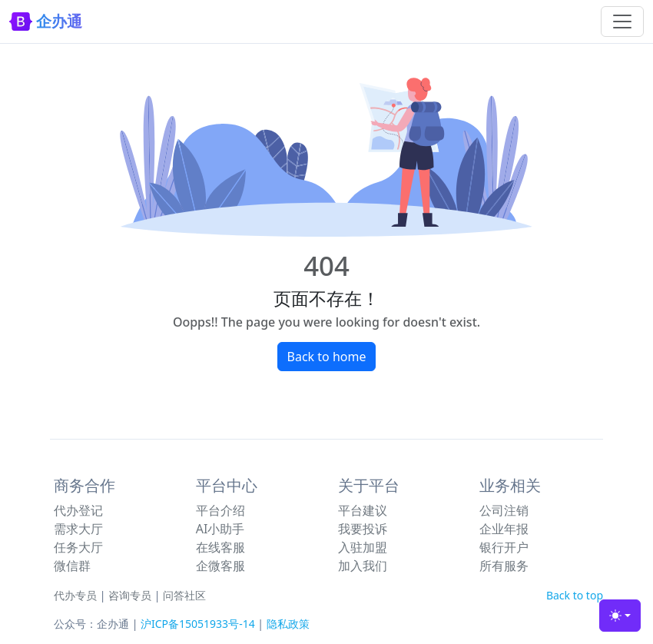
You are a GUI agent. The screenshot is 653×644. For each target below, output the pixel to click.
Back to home (327, 357)
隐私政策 (288, 624)
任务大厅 (78, 547)
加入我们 (363, 566)
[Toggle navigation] (622, 22)
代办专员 (75, 595)
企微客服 (220, 566)
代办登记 (78, 510)
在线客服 (220, 547)
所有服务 (504, 566)
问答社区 (184, 595)
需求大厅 (78, 529)
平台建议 (363, 510)
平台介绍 (220, 510)
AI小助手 (220, 529)
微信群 (72, 566)
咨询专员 (130, 595)
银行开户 (504, 547)
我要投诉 (363, 529)
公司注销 (504, 510)
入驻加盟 (363, 547)
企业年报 (504, 529)
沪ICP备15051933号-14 (198, 624)
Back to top (575, 595)
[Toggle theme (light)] (620, 616)
